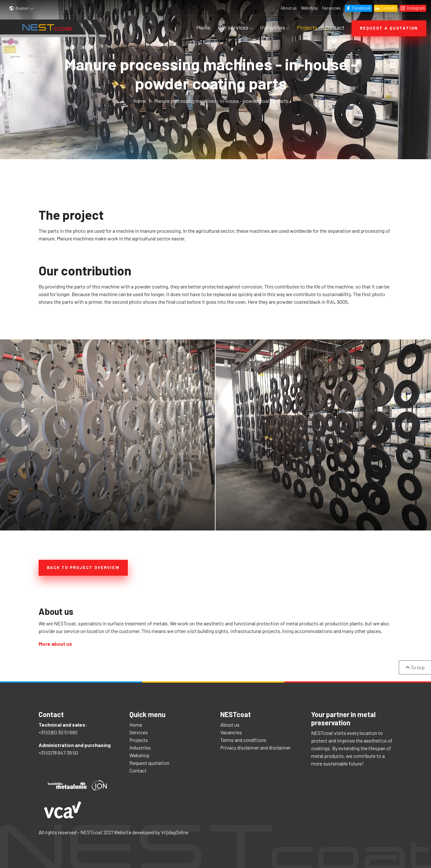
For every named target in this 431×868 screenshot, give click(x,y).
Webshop (309, 8)
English (22, 8)
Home (203, 27)
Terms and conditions (243, 738)
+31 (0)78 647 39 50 (58, 751)
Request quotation (149, 761)
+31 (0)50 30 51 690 (58, 730)
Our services (235, 27)
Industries (275, 27)
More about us (55, 642)
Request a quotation (389, 28)
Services (139, 730)
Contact (334, 27)
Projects (307, 27)
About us (288, 8)
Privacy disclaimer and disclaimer (256, 746)
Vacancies (331, 8)
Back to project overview (83, 567)
